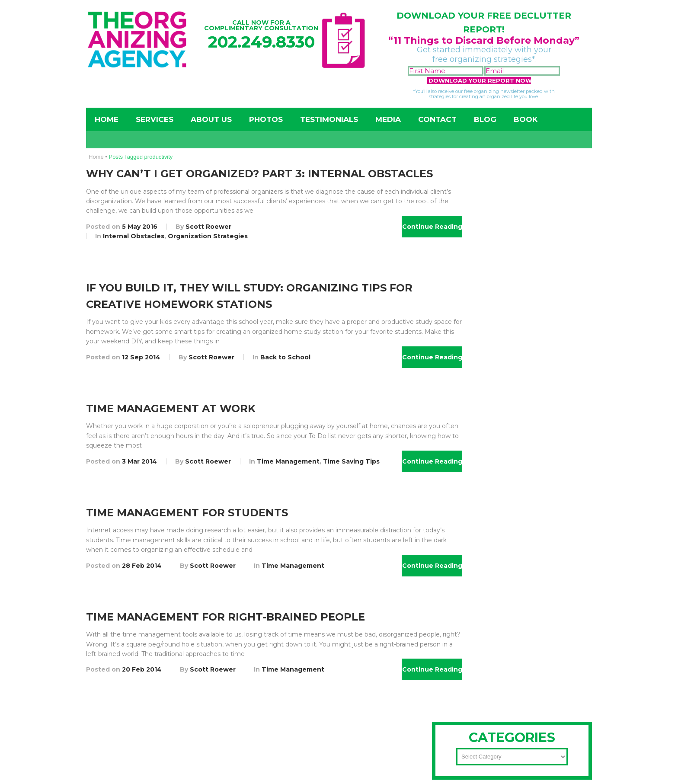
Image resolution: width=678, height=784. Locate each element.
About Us (211, 119)
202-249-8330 (483, 395)
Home (107, 119)
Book (526, 119)
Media (388, 119)
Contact (437, 119)
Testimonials (329, 119)
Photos (266, 119)
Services (155, 119)
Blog (485, 119)
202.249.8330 (261, 42)
